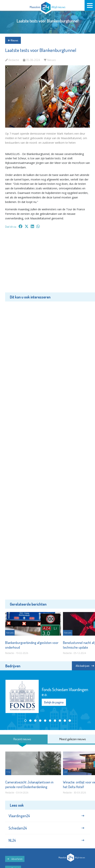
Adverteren (15, 859)
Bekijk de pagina (54, 702)
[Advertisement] (47, 263)
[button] (25, 721)
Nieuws (13, 40)
